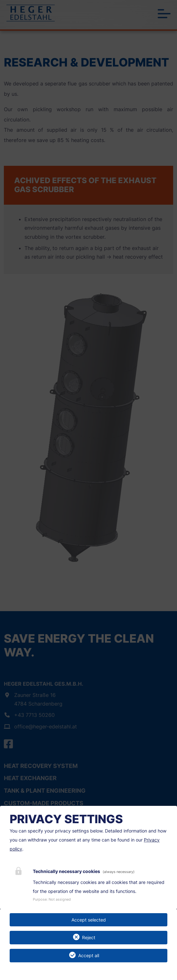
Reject (89, 937)
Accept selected (89, 920)
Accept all (89, 955)
